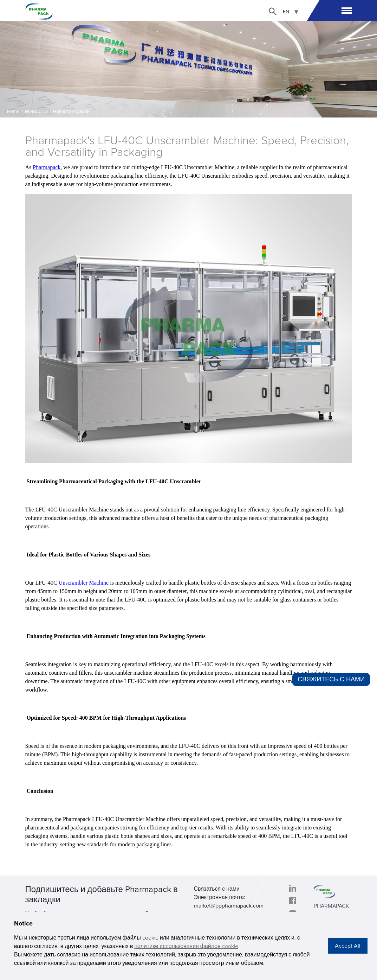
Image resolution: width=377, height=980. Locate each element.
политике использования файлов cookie (186, 946)
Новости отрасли (71, 112)
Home (13, 112)
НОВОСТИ (37, 112)
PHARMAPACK (331, 906)
